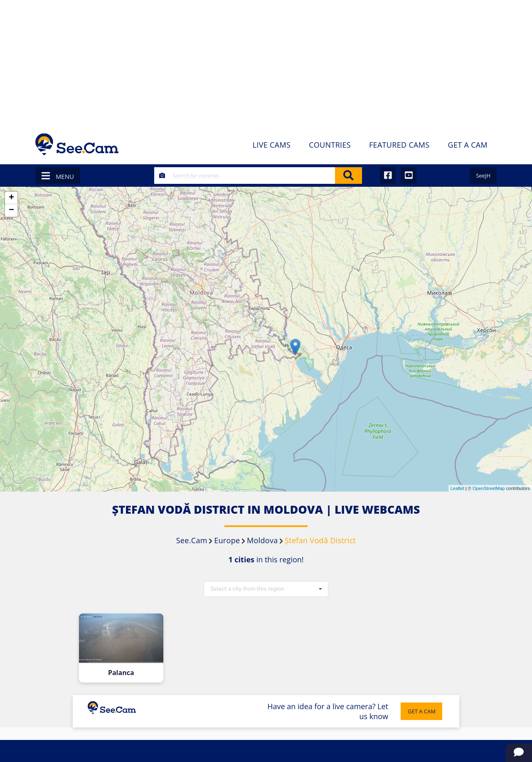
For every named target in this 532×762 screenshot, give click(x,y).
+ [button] (11, 198)
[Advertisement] (266, 62)
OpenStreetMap (489, 488)
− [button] (11, 210)
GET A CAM (422, 711)
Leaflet (457, 488)
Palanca (121, 673)
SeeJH (483, 176)
